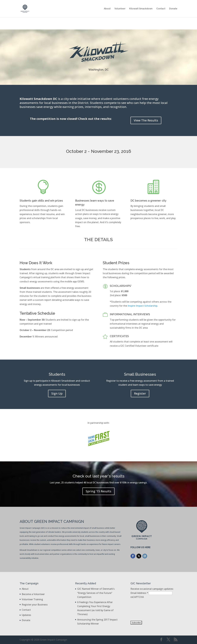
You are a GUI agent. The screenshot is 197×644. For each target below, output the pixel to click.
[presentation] (143, 610)
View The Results (146, 120)
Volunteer (120, 9)
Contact (161, 9)
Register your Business (35, 605)
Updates (26, 615)
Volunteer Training (32, 599)
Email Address (140, 593)
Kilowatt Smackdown (141, 9)
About (107, 9)
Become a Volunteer (33, 594)
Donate (173, 9)
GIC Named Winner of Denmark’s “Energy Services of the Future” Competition (96, 593)
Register (140, 393)
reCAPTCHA (137, 597)
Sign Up (57, 393)
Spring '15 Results (98, 491)
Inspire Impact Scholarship (142, 306)
